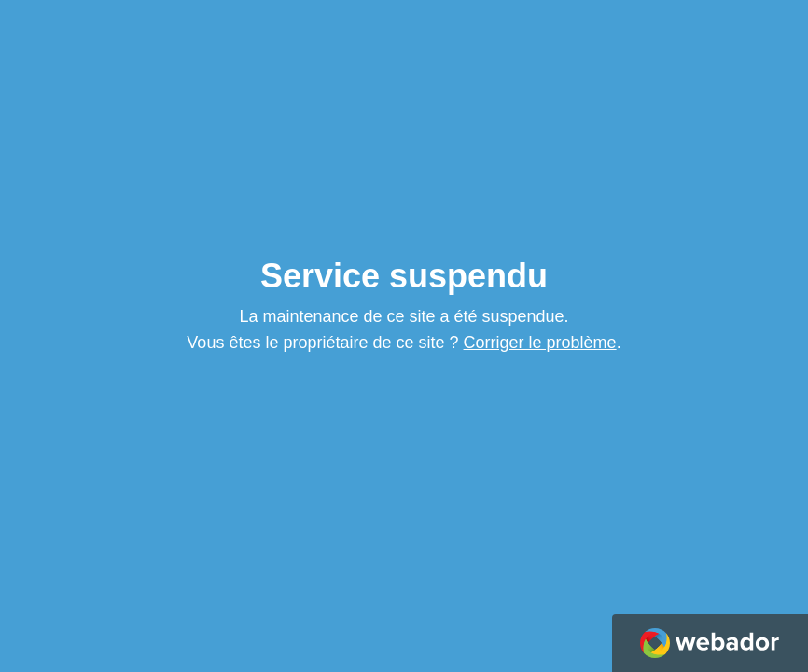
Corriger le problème (540, 343)
